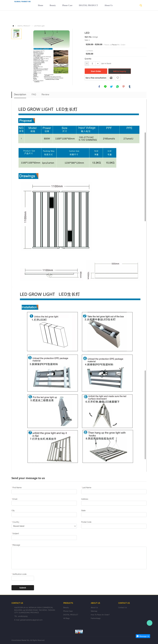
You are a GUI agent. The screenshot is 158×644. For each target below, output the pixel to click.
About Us (91, 17)
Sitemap (94, 611)
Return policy (108, 17)
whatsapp (117, 87)
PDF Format (111, 78)
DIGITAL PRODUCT (71, 17)
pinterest (124, 87)
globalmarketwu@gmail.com (31, 620)
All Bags (66, 618)
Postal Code (86, 522)
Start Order (96, 71)
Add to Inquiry (120, 71)
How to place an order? (100, 615)
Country (15, 522)
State (83, 511)
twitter (111, 87)
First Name (16, 488)
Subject (15, 533)
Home (23, 17)
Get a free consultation (96, 78)
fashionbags (96, 618)
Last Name (86, 488)
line (105, 87)
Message (16, 545)
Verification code (19, 574)
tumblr (130, 87)
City (13, 511)
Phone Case (50, 17)
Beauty (35, 17)
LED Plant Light (39, 26)
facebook (99, 87)
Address (85, 499)
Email (14, 499)
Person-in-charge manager (150, 623)
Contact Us (125, 17)
